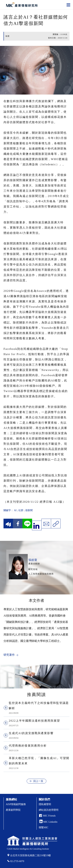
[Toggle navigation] (68, 5)
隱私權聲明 (45, 804)
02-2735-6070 (17, 861)
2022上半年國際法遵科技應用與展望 (34, 721)
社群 (21, 510)
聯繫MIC (44, 827)
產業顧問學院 (13, 810)
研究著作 (9, 655)
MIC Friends (49, 816)
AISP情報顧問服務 (16, 804)
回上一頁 (38, 781)
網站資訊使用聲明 (49, 810)
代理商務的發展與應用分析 (28, 746)
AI (15, 510)
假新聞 (29, 510)
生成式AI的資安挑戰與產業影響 (31, 733)
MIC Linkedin (48, 822)
